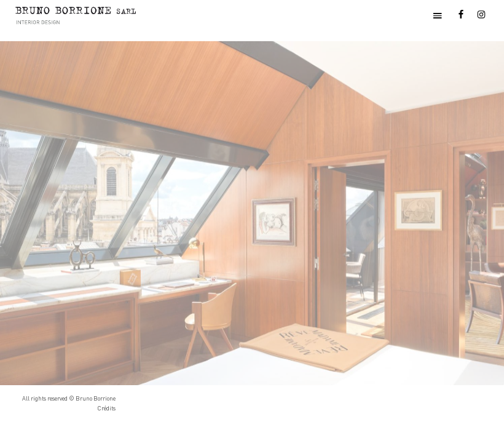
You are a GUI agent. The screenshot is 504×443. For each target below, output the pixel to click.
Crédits (106, 408)
